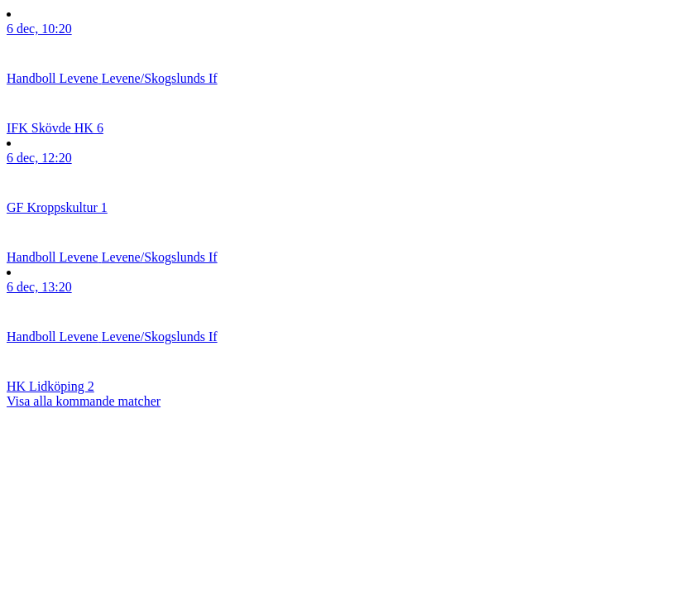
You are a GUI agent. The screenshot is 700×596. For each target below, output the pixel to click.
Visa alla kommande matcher (84, 401)
